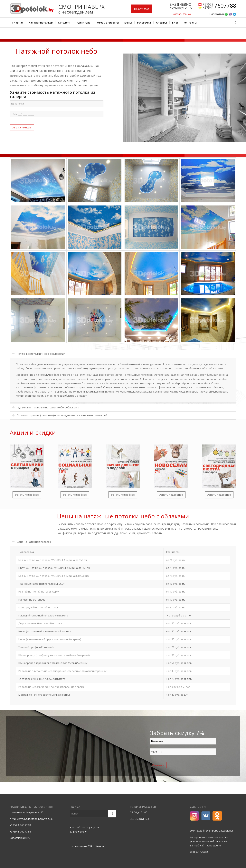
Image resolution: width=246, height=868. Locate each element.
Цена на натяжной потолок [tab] (31, 542)
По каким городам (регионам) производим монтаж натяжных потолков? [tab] (59, 415)
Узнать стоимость (22, 128)
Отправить (158, 765)
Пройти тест (142, 9)
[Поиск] (234, 23)
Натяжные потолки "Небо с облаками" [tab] (38, 354)
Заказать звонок (181, 14)
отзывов (98, 846)
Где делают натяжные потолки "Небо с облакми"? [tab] (46, 407)
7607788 (225, 6)
